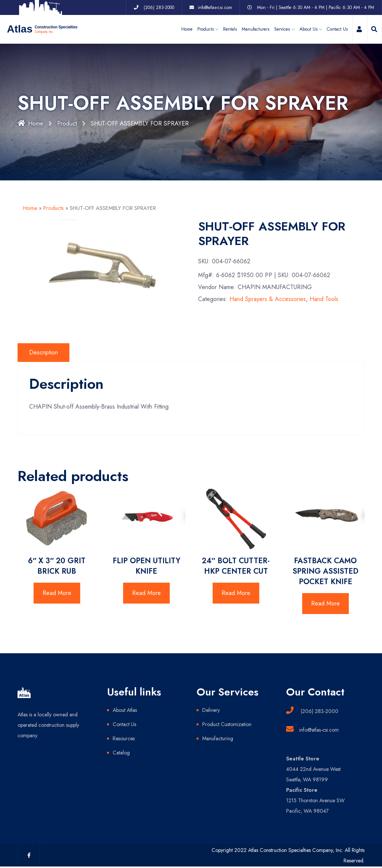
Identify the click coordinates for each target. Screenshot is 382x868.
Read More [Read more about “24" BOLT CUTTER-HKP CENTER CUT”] (236, 593)
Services (282, 29)
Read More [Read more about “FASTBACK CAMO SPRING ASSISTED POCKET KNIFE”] (325, 603)
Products (54, 208)
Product (67, 123)
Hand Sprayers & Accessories (268, 299)
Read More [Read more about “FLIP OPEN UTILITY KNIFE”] (146, 593)
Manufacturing (218, 738)
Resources (124, 738)
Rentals (230, 29)
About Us (309, 29)
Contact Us (337, 29)
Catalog (121, 753)
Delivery (211, 710)
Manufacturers (256, 29)
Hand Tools (324, 299)
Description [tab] (43, 352)
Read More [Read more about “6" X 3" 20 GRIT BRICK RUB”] (57, 593)
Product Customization (227, 724)
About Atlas (125, 710)
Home (187, 29)
